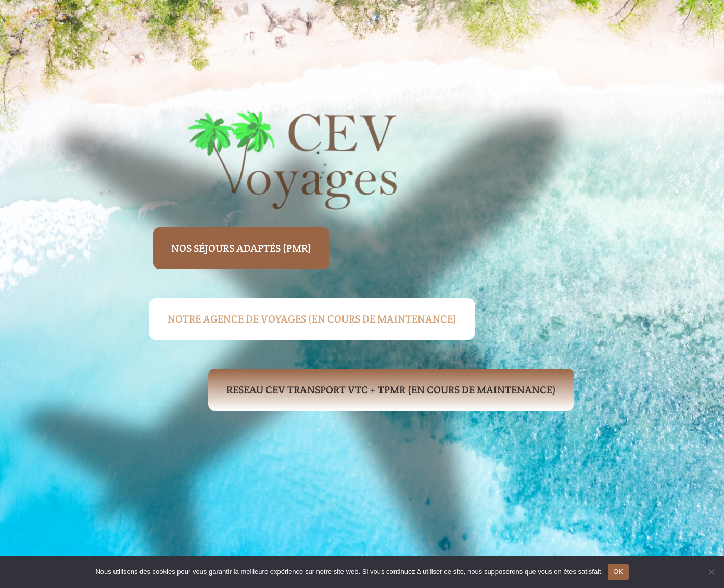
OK (618, 572)
